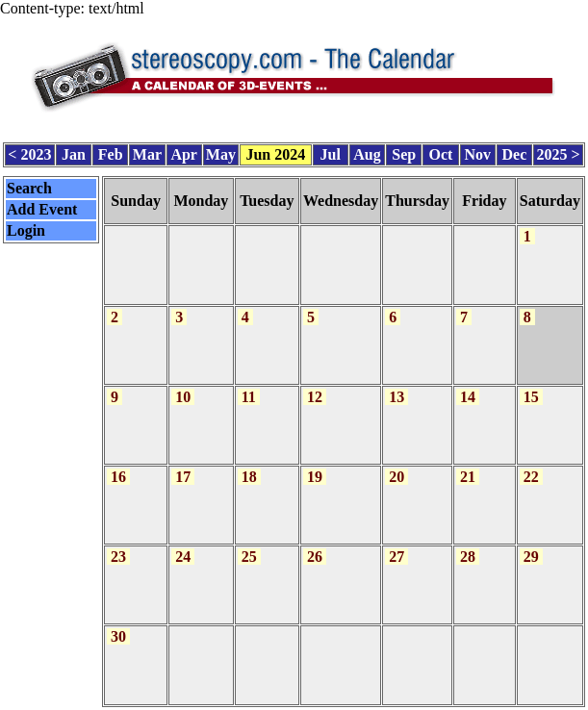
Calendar (240, 700)
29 (531, 544)
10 (183, 387)
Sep (404, 152)
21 (468, 466)
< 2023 (29, 152)
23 (118, 544)
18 (249, 466)
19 (315, 466)
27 (396, 544)
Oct (441, 152)
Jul (331, 152)
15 (531, 387)
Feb (111, 152)
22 (531, 466)
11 (249, 387)
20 (396, 466)
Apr (184, 152)
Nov (477, 152)
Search (29, 184)
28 (468, 544)
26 (315, 544)
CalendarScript (337, 700)
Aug (367, 152)
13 (396, 387)
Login (26, 227)
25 (249, 544)
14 (468, 387)
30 (118, 622)
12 (315, 387)
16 (118, 466)
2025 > (558, 152)
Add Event (42, 205)
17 (183, 466)
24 (183, 544)
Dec (515, 152)
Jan (74, 152)
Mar (147, 152)
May (221, 152)
